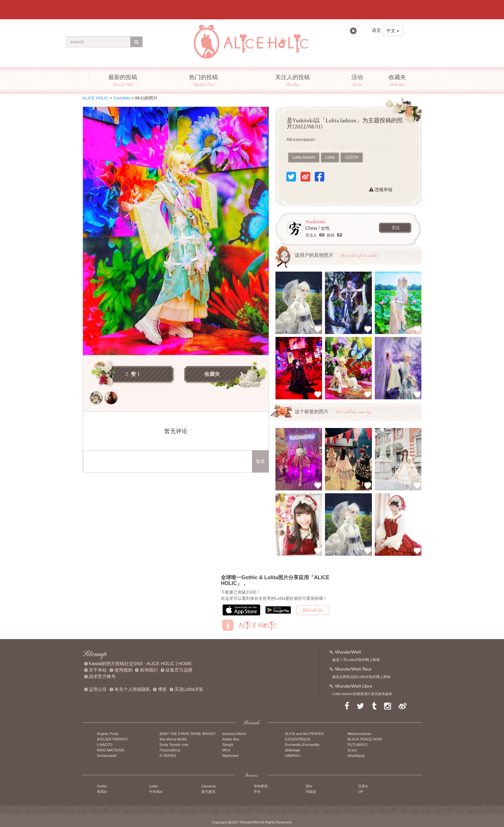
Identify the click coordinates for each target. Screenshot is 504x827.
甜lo (309, 786)
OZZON (352, 157)
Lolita (330, 157)
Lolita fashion (304, 157)
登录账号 (359, 45)
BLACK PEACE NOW (365, 739)
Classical (208, 786)
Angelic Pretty (108, 734)
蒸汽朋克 (208, 792)
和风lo (102, 792)
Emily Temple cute (174, 745)
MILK (227, 750)
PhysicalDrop (170, 750)
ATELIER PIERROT (113, 739)
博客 (162, 689)
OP (361, 792)
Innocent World (234, 734)
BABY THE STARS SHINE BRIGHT (188, 734)
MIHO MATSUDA (111, 750)
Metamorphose (360, 734)
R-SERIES (168, 756)
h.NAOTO (105, 745)
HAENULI (293, 756)
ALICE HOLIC (96, 98)
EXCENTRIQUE (298, 739)
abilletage (293, 750)
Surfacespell (107, 756)
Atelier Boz (231, 739)
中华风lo (156, 792)
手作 (257, 792)
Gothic (102, 786)
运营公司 (98, 689)
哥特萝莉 (261, 786)
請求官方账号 (102, 676)
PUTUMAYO (358, 745)
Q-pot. (353, 750)
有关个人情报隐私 (132, 689)
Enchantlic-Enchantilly (302, 745)
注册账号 (396, 45)
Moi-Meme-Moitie (173, 739)
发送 (260, 461)
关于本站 (98, 670)
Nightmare (231, 756)
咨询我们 (149, 670)
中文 (393, 31)
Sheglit (228, 745)
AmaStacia (356, 756)
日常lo (363, 786)
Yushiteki (122, 98)
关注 (396, 228)
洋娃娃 (311, 792)
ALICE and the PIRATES (305, 734)
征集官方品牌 (179, 670)
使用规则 (123, 670)
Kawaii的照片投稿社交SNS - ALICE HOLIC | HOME (140, 664)
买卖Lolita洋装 (189, 689)
